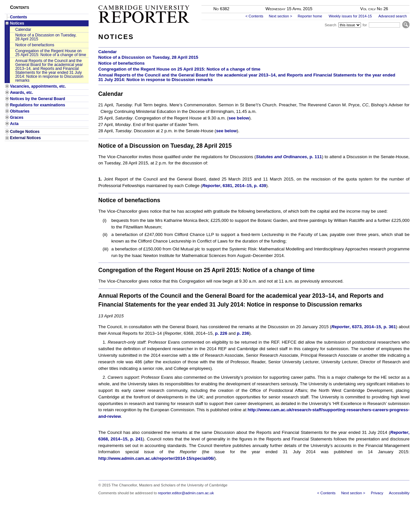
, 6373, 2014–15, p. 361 (364, 327)
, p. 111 (289, 157)
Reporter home (310, 16)
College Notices (25, 132)
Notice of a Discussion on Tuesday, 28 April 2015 (46, 37)
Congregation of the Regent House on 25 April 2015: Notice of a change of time (51, 53)
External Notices (25, 138)
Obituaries (20, 111)
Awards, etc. (21, 93)
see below (239, 118)
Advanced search (392, 16)
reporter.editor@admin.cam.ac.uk (186, 493)
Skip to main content (392, 2)
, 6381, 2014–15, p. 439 (234, 186)
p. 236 (243, 333)
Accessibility (399, 493)
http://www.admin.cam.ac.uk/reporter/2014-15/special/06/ (157, 458)
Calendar (23, 30)
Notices (17, 23)
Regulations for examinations (37, 105)
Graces (17, 117)
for (365, 25)
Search (330, 25)
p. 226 (221, 333)
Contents (18, 17)
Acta (14, 124)
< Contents (254, 16)
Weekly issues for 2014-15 (350, 16)
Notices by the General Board (37, 99)
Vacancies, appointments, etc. (38, 86)
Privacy (377, 493)
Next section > (280, 16)
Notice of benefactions (35, 45)
